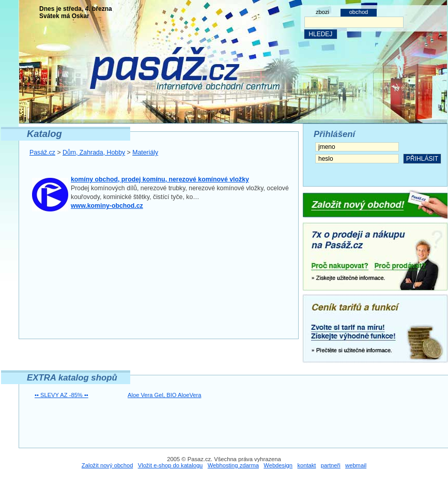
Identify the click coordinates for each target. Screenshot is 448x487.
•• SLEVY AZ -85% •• (61, 395)
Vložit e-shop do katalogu (171, 465)
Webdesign (278, 465)
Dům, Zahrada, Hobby (94, 153)
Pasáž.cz (42, 153)
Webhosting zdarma (233, 465)
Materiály (145, 153)
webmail (356, 465)
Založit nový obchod (107, 465)
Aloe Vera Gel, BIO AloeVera (164, 395)
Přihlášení (334, 134)
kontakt (306, 465)
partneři (331, 465)
